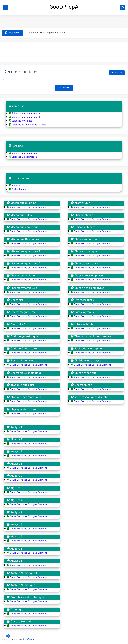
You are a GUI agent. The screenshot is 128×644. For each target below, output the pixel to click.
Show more (117, 73)
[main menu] (6, 8)
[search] (122, 8)
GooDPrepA (64, 8)
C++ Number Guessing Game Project (46, 33)
